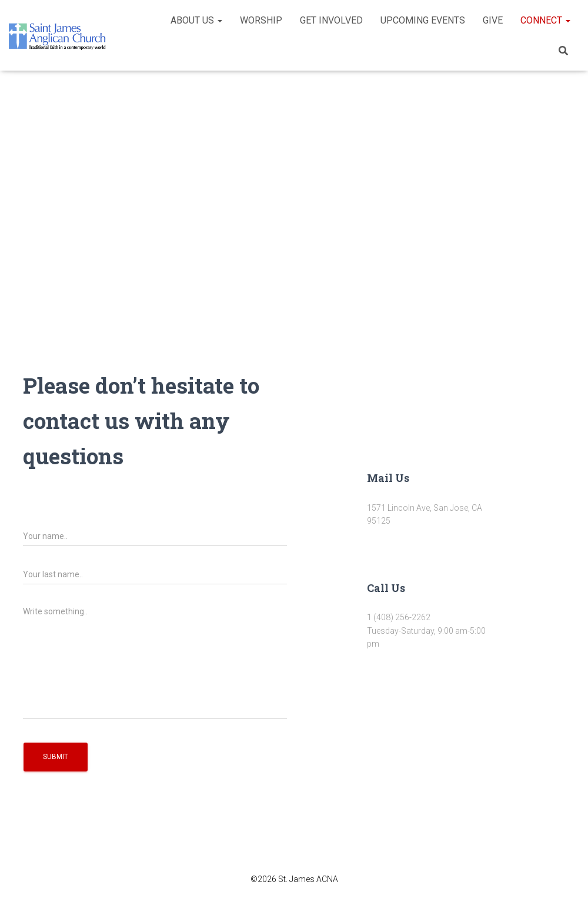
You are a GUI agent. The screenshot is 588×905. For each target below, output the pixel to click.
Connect (545, 20)
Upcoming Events (423, 20)
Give (493, 20)
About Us (196, 20)
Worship (261, 20)
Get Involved (331, 20)
